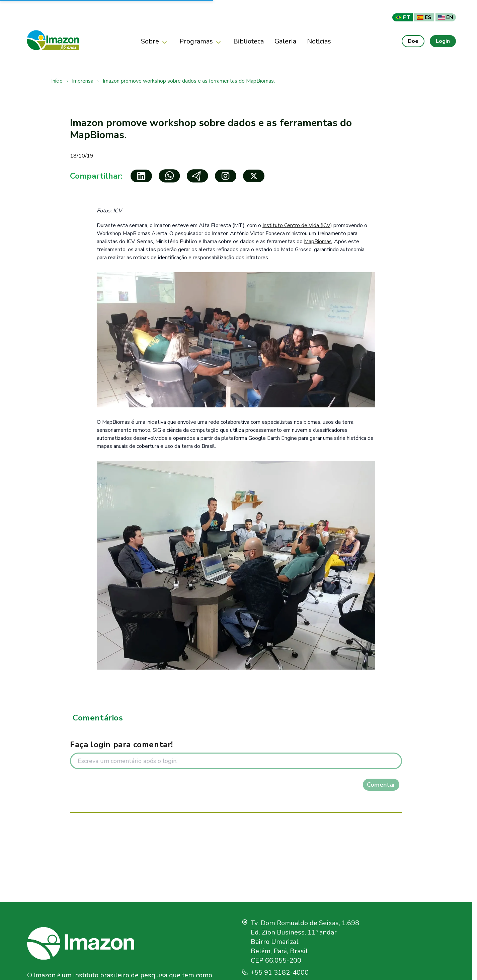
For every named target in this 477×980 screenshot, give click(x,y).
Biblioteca (249, 41)
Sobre (155, 42)
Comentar (381, 785)
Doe (413, 41)
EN (446, 17)
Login (443, 41)
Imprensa (83, 81)
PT (403, 17)
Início (57, 81)
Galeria (285, 41)
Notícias (319, 41)
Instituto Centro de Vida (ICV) (297, 225)
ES (424, 17)
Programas (201, 42)
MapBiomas (318, 241)
